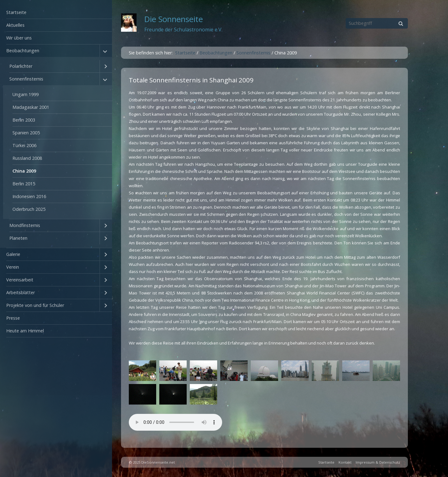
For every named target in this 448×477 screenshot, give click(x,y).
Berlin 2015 (24, 184)
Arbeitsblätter (21, 292)
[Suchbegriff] (377, 23)
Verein (13, 267)
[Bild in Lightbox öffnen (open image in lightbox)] (142, 371)
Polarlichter (21, 66)
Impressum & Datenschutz (378, 462)
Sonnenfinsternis (26, 79)
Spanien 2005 (26, 133)
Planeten (18, 238)
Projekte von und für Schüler (35, 305)
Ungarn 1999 (26, 94)
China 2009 (24, 171)
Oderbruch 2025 (29, 209)
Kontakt (345, 462)
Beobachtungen (23, 51)
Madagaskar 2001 (31, 107)
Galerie (13, 254)
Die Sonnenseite (174, 19)
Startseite (16, 12)
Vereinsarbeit (20, 280)
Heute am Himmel (25, 331)
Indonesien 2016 (29, 196)
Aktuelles (15, 25)
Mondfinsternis (25, 225)
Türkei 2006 (24, 145)
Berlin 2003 (24, 120)
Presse (13, 318)
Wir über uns (19, 38)
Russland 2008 (27, 158)
